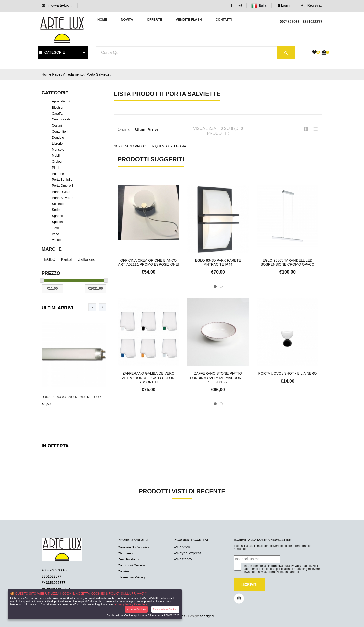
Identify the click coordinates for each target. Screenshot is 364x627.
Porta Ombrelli (62, 186)
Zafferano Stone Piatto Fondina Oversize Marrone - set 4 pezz (218, 378)
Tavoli (56, 228)
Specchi (58, 222)
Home (102, 20)
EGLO (50, 259)
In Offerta (55, 446)
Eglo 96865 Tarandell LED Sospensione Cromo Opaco (288, 263)
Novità (127, 20)
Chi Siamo (125, 553)
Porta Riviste (61, 192)
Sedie (56, 210)
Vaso (55, 234)
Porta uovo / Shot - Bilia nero (288, 373)
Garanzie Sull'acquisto (134, 547)
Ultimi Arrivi (57, 308)
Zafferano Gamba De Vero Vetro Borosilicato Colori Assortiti (149, 378)
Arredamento (73, 74)
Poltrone (58, 174)
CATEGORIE (52, 52)
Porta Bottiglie (62, 180)
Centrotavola (61, 119)
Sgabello (58, 216)
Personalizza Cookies (165, 609)
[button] (215, 286)
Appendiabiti (61, 101)
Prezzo (51, 273)
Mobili (56, 155)
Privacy (296, 566)
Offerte (155, 20)
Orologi (57, 162)
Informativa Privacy (132, 577)
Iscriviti (249, 584)
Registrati (312, 5)
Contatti (224, 20)
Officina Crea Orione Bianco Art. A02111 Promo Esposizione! (149, 263)
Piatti (55, 168)
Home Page (51, 74)
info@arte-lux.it (59, 5)
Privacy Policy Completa (131, 604)
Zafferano (87, 259)
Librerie (57, 144)
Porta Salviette (98, 74)
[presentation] (92, 307)
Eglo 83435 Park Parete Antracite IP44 (218, 263)
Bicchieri (58, 107)
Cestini (57, 125)
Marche (52, 249)
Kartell (67, 259)
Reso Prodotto (128, 559)
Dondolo (58, 138)
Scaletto (58, 204)
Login (284, 5)
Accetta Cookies (136, 609)
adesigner (207, 616)
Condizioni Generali (132, 565)
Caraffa (57, 113)
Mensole (58, 149)
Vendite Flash (189, 20)
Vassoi (57, 240)
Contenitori (60, 131)
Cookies (123, 571)
